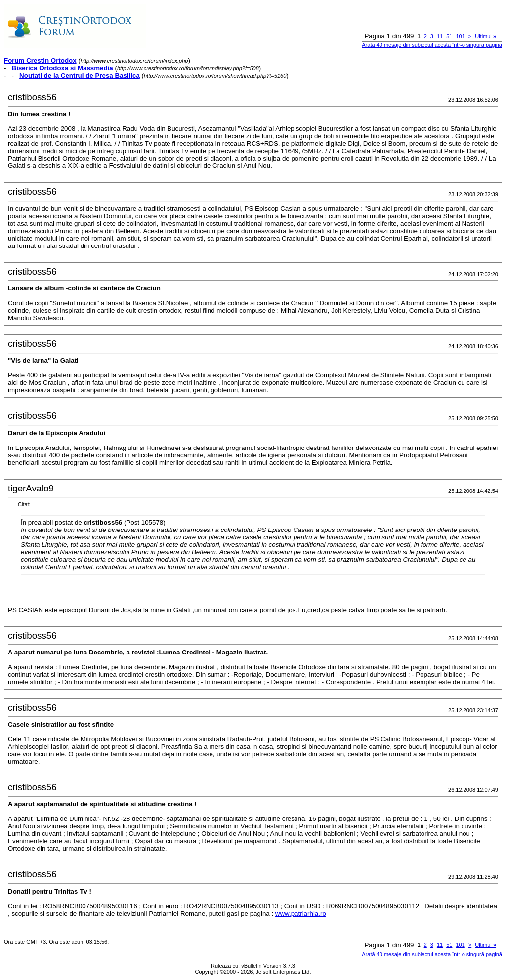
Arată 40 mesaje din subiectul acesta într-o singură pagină (432, 45)
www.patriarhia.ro (301, 914)
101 (460, 36)
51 (449, 36)
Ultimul (485, 36)
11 (440, 36)
